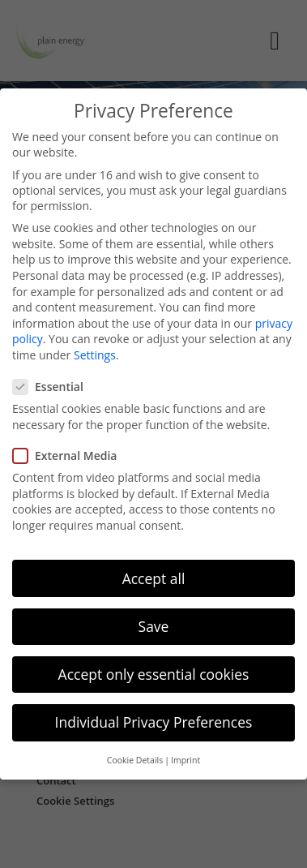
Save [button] (154, 621)
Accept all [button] (154, 573)
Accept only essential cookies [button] (154, 668)
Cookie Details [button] (135, 755)
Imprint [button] (185, 755)
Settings (95, 349)
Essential (53, 382)
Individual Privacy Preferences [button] (154, 716)
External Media (70, 450)
